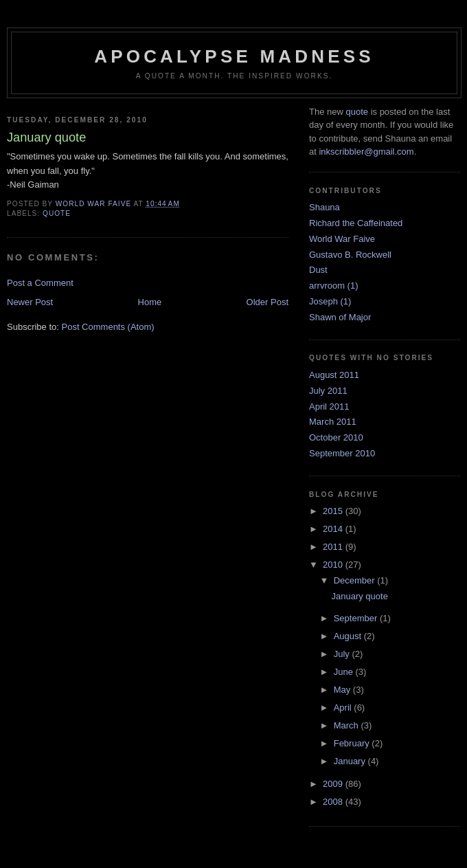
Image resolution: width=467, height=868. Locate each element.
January (351, 761)
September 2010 (342, 453)
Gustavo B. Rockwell (350, 255)
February (353, 743)
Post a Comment (40, 283)
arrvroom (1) (334, 286)
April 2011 (329, 407)
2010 (334, 565)
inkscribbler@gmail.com (366, 152)
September (357, 618)
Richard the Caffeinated (356, 223)
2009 (334, 784)
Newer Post (30, 302)
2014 (334, 529)
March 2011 (333, 422)
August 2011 (334, 375)
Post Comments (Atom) (108, 327)
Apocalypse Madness (234, 56)
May (343, 690)
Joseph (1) (330, 301)
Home (150, 302)
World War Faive (342, 239)
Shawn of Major (340, 317)
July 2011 (328, 391)
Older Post (267, 302)
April (344, 708)
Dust (318, 270)
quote (57, 213)
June (345, 672)
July (343, 654)
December (356, 580)
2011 (334, 547)
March (348, 725)
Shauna (324, 207)
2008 (334, 802)
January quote (359, 596)
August (349, 636)
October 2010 (336, 437)
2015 (334, 511)
